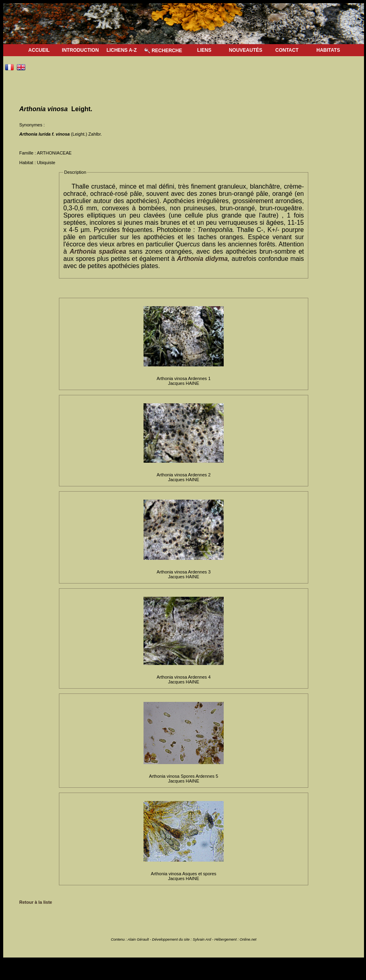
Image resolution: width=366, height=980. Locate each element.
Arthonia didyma (202, 259)
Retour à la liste (36, 902)
